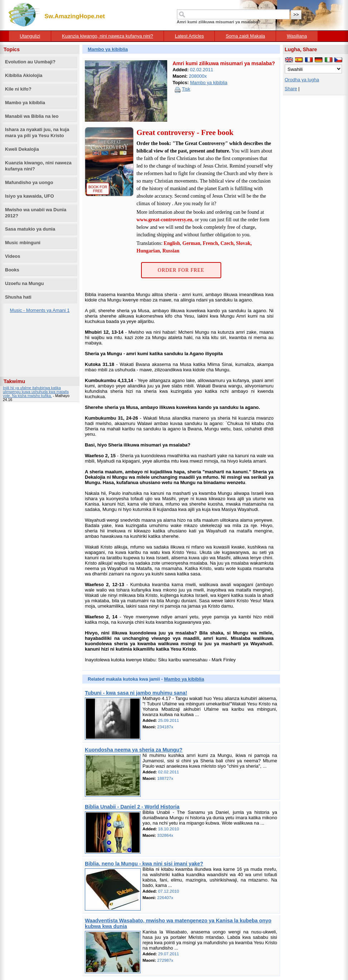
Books (12, 270)
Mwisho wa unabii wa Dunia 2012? (36, 213)
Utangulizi (30, 36)
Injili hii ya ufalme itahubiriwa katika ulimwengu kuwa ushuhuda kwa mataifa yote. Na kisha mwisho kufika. (36, 392)
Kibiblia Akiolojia (24, 75)
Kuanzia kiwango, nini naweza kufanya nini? (107, 36)
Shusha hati (18, 297)
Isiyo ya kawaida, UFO (30, 196)
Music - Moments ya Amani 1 (40, 310)
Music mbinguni (23, 243)
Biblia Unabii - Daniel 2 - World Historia (132, 807)
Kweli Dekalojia (22, 149)
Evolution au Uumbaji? (30, 62)
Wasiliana (297, 36)
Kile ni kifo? (18, 89)
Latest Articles (189, 36)
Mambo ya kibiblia (25, 103)
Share (291, 89)
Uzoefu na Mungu (24, 283)
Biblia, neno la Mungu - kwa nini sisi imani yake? (144, 864)
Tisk (186, 89)
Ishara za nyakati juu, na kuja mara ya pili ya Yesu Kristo (37, 132)
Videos (13, 256)
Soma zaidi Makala (245, 36)
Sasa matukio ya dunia (30, 229)
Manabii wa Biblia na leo (32, 116)
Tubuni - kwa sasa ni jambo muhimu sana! (136, 693)
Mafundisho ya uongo (29, 182)
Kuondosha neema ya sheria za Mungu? (134, 750)
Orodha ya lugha (302, 80)
